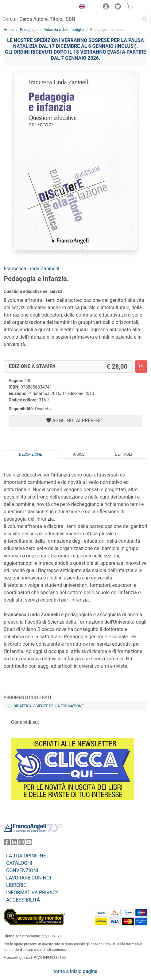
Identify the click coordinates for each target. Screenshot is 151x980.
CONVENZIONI (22, 870)
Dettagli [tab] (123, 454)
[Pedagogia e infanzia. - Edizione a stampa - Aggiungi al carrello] (141, 367)
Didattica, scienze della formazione (49, 706)
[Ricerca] (145, 19)
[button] (80, 7)
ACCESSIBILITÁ (23, 900)
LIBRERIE (16, 885)
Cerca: (9, 19)
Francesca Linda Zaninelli (31, 269)
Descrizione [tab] (30, 454)
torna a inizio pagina (75, 971)
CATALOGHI (19, 863)
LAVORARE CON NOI (29, 878)
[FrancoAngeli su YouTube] (29, 843)
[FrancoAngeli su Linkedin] (14, 843)
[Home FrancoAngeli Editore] (25, 7)
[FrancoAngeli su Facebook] (7, 843)
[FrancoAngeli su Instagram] (21, 843)
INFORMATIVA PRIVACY (32, 893)
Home (9, 30)
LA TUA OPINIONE (26, 856)
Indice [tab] (79, 454)
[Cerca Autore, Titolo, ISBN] (79, 19)
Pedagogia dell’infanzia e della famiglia (52, 30)
